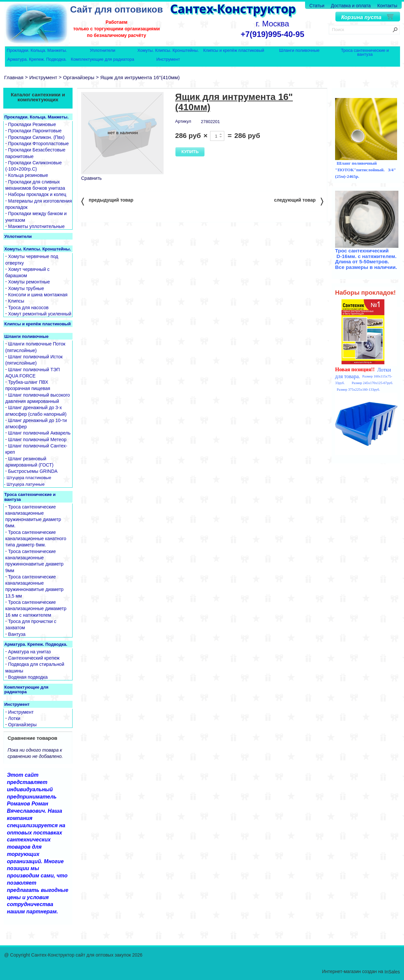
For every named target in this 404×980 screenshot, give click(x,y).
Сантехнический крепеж (34, 658)
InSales (392, 972)
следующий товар (299, 201)
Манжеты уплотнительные (36, 226)
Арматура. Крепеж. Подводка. (37, 60)
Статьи (317, 6)
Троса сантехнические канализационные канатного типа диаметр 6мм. (36, 539)
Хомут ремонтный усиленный (40, 314)
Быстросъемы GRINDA (33, 472)
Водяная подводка (28, 677)
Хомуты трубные (26, 288)
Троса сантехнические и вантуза (365, 52)
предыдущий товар (107, 201)
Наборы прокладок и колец (37, 195)
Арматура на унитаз (30, 652)
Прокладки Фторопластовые (39, 144)
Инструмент (168, 60)
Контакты (387, 6)
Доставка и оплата (351, 6)
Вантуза (17, 634)
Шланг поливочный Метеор (37, 440)
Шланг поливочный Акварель (39, 433)
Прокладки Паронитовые (35, 131)
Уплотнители (102, 51)
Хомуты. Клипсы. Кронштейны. (168, 51)
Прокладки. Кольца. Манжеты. (37, 51)
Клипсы (16, 301)
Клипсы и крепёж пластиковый (234, 51)
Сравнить (91, 178)
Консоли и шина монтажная (38, 295)
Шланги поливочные (299, 51)
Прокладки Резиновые (32, 124)
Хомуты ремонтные (29, 282)
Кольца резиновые (28, 176)
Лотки (14, 718)
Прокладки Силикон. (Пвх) (36, 137)
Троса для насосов (29, 308)
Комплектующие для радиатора (103, 60)
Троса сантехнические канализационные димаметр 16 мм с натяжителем (36, 609)
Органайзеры (79, 77)
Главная (14, 77)
